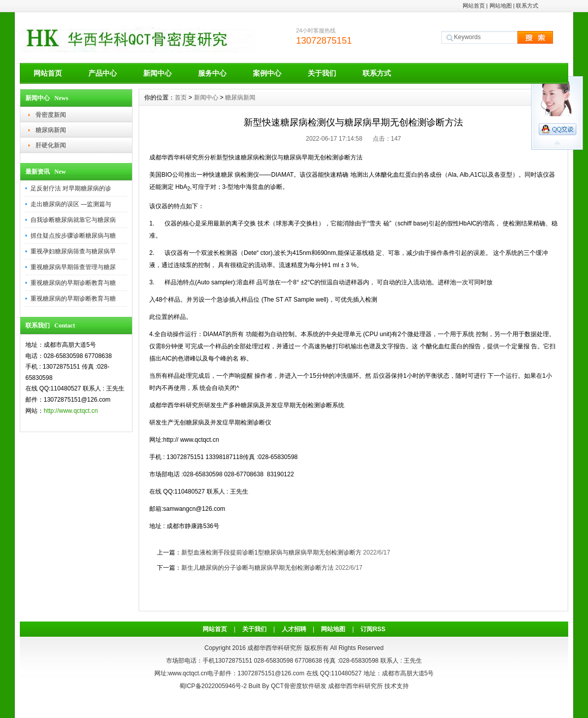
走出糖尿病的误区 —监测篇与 (71, 204)
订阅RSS (373, 629)
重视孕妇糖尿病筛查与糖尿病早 (73, 251)
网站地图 (501, 6)
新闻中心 (157, 73)
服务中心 (212, 73)
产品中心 (103, 73)
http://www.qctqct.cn (71, 411)
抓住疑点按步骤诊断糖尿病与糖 (73, 236)
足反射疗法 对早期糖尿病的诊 (71, 188)
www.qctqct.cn (188, 673)
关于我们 (322, 73)
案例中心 (267, 73)
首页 (181, 97)
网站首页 (474, 6)
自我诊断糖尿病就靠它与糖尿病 (73, 220)
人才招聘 (294, 629)
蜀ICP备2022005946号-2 (213, 686)
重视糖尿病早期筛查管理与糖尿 (73, 267)
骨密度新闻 (51, 115)
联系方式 (527, 6)
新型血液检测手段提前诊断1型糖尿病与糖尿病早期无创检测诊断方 (271, 552)
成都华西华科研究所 (355, 686)
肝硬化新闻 (51, 145)
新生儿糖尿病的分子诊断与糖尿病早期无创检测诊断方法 (257, 568)
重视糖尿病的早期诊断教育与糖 (73, 283)
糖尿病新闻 (51, 130)
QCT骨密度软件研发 (298, 686)
